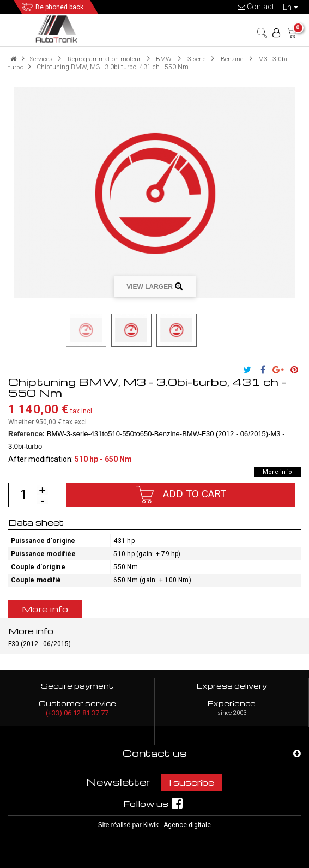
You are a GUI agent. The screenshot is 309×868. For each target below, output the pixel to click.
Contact (256, 7)
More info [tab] (45, 609)
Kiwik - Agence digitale (177, 825)
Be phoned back (59, 7)
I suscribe (192, 782)
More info (277, 472)
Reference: (26, 434)
